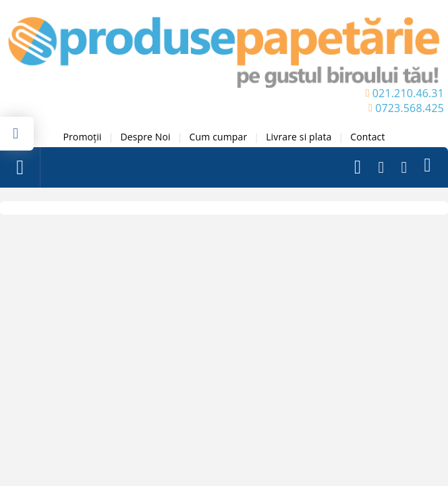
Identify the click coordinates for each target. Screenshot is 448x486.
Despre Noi (145, 137)
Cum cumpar (219, 137)
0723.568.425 (410, 108)
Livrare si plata (299, 137)
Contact (367, 137)
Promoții (82, 137)
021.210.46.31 (408, 93)
